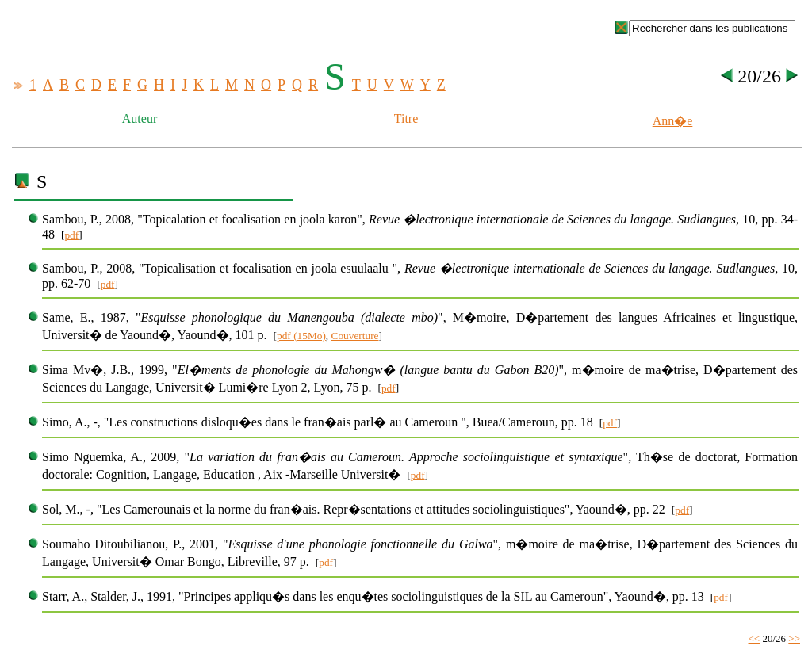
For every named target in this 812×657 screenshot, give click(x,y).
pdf (71, 235)
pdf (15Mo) (301, 336)
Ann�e (673, 121)
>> (794, 638)
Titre (406, 118)
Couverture (355, 336)
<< (755, 638)
